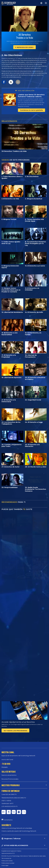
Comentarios (8, 820)
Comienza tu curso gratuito (31, 110)
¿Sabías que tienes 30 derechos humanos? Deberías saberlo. (31, 96)
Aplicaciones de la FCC (8, 853)
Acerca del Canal (7, 759)
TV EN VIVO (6, 764)
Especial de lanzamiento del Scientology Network (18, 756)
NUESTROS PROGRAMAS (11, 785)
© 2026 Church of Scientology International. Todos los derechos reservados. (24, 856)
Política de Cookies (7, 861)
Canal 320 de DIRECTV (9, 794)
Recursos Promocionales (10, 779)
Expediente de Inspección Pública (11, 851)
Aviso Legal (5, 865)
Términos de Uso (6, 858)
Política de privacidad (8, 863)
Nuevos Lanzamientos (9, 775)
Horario (5, 767)
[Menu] (46, 3)
